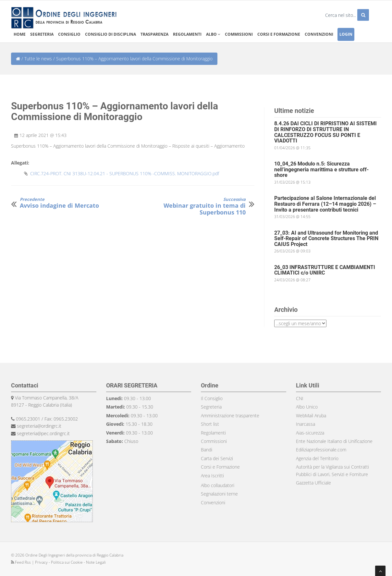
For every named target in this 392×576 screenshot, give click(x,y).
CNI (300, 398)
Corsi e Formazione (220, 467)
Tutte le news (38, 59)
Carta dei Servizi (217, 458)
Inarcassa (306, 424)
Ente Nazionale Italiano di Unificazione (334, 441)
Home (20, 34)
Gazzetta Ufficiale (313, 483)
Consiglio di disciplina (110, 34)
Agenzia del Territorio (317, 458)
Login (346, 34)
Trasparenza (154, 34)
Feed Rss (21, 562)
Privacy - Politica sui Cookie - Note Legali (70, 562)
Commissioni (239, 34)
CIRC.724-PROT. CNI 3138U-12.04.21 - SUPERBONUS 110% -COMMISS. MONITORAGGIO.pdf (125, 173)
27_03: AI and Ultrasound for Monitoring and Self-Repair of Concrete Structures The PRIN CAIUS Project (326, 239)
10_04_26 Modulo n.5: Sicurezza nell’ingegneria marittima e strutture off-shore (321, 169)
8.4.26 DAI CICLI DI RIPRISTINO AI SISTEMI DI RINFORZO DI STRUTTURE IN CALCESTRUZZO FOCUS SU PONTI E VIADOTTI (325, 132)
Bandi (207, 450)
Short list (210, 424)
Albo (213, 34)
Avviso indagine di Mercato (59, 203)
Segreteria (42, 34)
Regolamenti (187, 34)
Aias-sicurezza (310, 433)
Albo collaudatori (218, 485)
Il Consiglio (212, 398)
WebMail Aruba (311, 416)
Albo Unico (307, 407)
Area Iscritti (212, 476)
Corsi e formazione (279, 34)
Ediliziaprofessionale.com (321, 450)
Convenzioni (319, 34)
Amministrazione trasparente (230, 416)
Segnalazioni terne (219, 494)
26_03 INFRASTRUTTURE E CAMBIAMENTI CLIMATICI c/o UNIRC (325, 270)
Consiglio (69, 34)
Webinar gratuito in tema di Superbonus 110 (199, 207)
